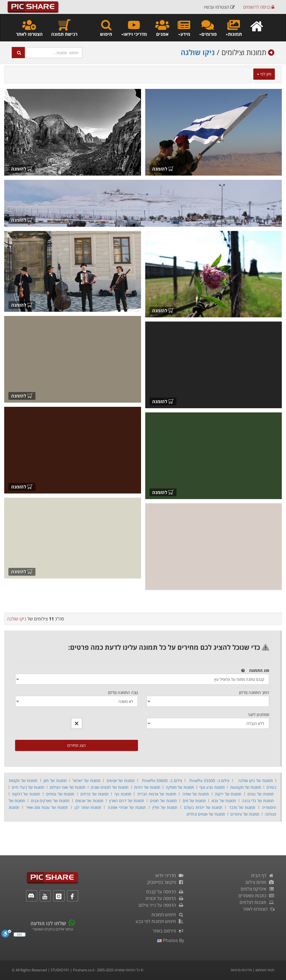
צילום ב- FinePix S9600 (162, 781)
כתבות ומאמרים (256, 896)
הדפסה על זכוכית (165, 898)
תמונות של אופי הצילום (68, 787)
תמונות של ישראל (86, 781)
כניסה (259, 7)
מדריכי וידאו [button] (134, 28)
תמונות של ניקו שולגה (256, 781)
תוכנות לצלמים (257, 902)
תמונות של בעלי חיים (28, 787)
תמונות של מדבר (242, 807)
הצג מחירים (77, 745)
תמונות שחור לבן (88, 807)
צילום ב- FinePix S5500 (209, 781)
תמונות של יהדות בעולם (203, 807)
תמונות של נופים (260, 794)
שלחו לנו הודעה (48, 923)
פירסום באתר (168, 931)
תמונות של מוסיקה (180, 787)
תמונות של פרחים (94, 794)
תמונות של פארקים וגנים (50, 801)
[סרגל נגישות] (6, 935)
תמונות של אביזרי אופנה (127, 807)
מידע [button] (184, 28)
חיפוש (106, 28)
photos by (171, 940)
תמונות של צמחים (60, 794)
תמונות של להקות (26, 794)
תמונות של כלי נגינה (258, 801)
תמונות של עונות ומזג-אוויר (47, 807)
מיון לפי (264, 74)
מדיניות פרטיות (241, 970)
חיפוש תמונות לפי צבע (160, 921)
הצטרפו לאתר (29, 28)
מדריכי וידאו (170, 875)
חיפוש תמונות (168, 915)
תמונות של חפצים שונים (110, 787)
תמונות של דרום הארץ (127, 801)
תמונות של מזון (55, 781)
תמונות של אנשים (121, 781)
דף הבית (263, 875)
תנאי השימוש (265, 970)
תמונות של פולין (165, 807)
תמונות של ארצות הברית (157, 794)
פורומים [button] (208, 28)
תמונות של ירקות (228, 794)
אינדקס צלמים (258, 889)
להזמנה (163, 169)
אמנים (162, 28)
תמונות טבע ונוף (212, 787)
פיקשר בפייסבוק (166, 882)
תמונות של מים (194, 801)
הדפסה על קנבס (165, 892)
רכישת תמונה (64, 28)
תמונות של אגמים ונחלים (206, 814)
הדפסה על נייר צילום (161, 905)
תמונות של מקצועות (246, 787)
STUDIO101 (60, 970)
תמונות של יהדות (147, 787)
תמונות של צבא (224, 801)
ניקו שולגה (198, 52)
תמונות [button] (233, 28)
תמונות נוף (123, 794)
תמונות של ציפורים (245, 814)
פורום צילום (260, 882)
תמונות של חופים (163, 801)
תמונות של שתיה (196, 794)
